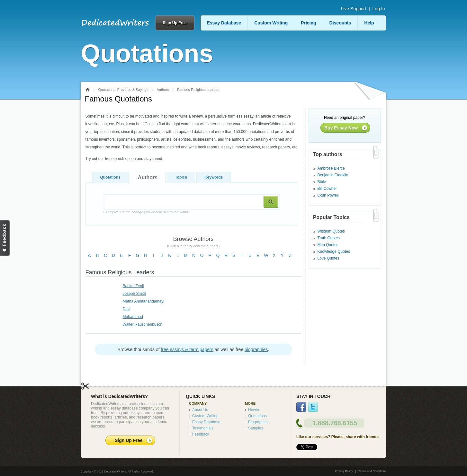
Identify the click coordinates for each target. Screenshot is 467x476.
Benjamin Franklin (333, 175)
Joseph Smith (135, 294)
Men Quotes (328, 245)
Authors (163, 90)
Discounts (340, 23)
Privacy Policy (344, 471)
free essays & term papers (187, 349)
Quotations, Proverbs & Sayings (123, 90)
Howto (254, 410)
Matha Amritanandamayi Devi (144, 305)
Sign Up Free (175, 23)
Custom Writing (271, 23)
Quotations (110, 177)
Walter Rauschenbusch (143, 324)
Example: (146, 212)
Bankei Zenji (133, 286)
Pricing (308, 23)
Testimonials (203, 428)
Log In (379, 9)
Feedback (201, 434)
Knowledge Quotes (334, 251)
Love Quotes (328, 258)
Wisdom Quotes (331, 231)
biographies (256, 349)
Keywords (214, 177)
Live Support (353, 9)
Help (369, 23)
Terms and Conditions (372, 471)
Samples (256, 428)
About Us (200, 410)
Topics (181, 177)
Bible (322, 182)
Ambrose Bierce (331, 168)
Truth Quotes (329, 238)
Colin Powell (328, 195)
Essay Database (224, 23)
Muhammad (133, 317)
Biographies (258, 422)
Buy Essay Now (341, 128)
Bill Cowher (327, 189)
